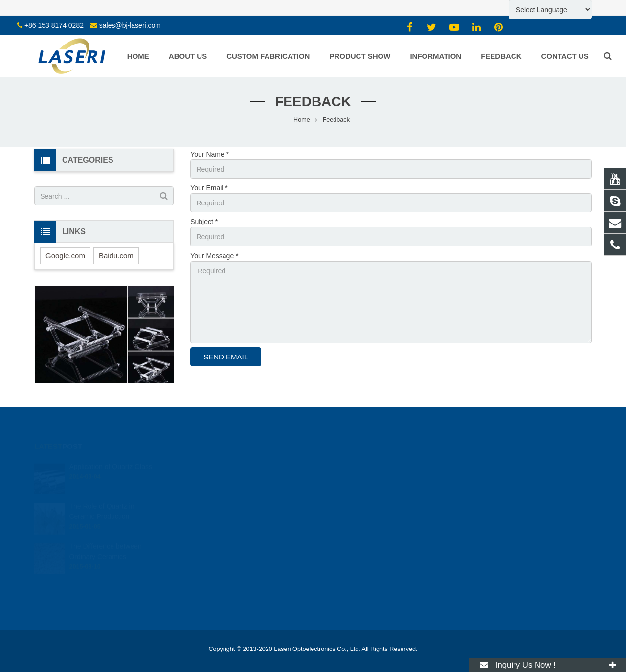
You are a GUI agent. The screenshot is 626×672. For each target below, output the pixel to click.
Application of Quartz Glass (111, 453)
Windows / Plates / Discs (213, 506)
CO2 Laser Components (212, 585)
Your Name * (210, 154)
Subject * (204, 222)
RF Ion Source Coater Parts (217, 626)
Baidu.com (116, 256)
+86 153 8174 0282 (54, 25)
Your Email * (209, 188)
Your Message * (214, 256)
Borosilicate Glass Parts (212, 493)
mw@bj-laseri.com (356, 493)
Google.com (65, 256)
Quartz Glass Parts (205, 465)
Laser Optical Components (215, 612)
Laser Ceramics (201, 547)
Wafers (189, 534)
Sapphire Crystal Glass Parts (219, 479)
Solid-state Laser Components (220, 599)
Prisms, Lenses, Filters (210, 520)
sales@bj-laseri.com (130, 25)
